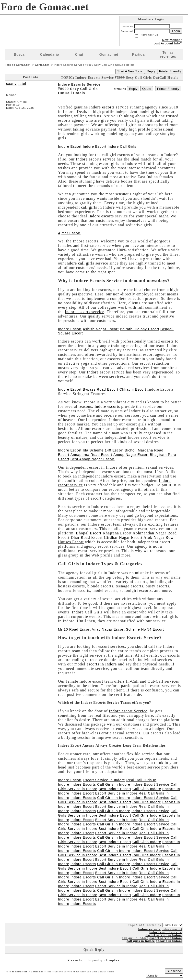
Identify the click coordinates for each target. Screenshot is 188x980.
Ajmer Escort (69, 233)
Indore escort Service (128, 711)
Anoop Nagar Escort (131, 455)
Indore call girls (80, 263)
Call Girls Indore (147, 789)
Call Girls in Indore (114, 784)
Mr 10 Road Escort (74, 629)
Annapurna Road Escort (91, 455)
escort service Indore (166, 938)
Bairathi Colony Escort (140, 329)
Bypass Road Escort (100, 389)
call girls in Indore (98, 207)
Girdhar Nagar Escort (123, 537)
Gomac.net (109, 54)
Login (176, 31)
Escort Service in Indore (104, 780)
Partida (138, 54)
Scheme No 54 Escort (145, 629)
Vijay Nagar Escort (108, 629)
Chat (79, 54)
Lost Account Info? (168, 43)
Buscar (20, 54)
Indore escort (172, 929)
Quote (147, 89)
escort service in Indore (164, 935)
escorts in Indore (102, 664)
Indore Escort (70, 146)
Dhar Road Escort (87, 537)
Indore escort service (106, 372)
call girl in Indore (135, 938)
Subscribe (174, 971)
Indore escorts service (109, 107)
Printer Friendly (170, 71)
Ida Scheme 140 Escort (103, 450)
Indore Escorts (83, 784)
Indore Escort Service (150, 784)
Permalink (119, 89)
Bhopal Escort (89, 533)
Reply (151, 71)
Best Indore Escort (115, 789)
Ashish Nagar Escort (101, 329)
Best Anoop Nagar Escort (93, 459)
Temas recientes (168, 54)
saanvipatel (16, 84)
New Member (172, 40)
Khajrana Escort (117, 533)
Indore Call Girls (122, 146)
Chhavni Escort (133, 389)
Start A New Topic (130, 71)
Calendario (50, 54)
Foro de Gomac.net (18, 65)
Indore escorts (101, 216)
